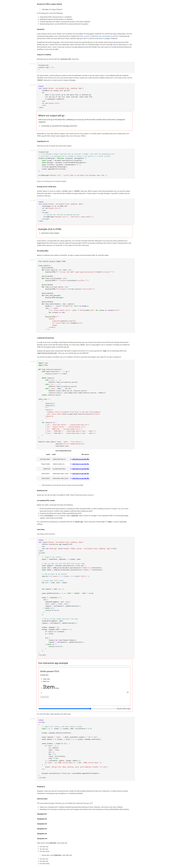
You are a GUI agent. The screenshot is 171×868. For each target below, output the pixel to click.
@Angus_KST (88, 803)
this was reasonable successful (107, 36)
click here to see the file (81, 459)
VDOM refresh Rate (124, 709)
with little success (83, 36)
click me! (44, 688)
